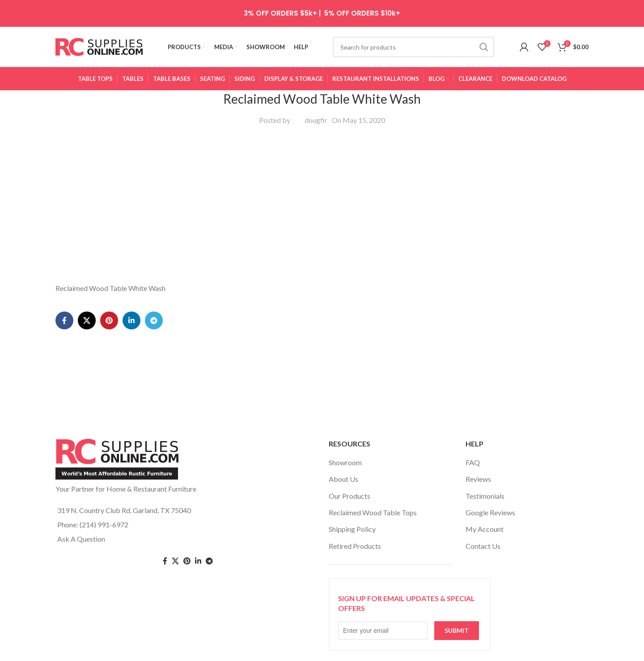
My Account (485, 529)
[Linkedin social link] (131, 320)
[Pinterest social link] (109, 320)
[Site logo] (99, 46)
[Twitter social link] (175, 561)
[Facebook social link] (64, 320)
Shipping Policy (352, 529)
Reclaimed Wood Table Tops (373, 512)
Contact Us (483, 546)
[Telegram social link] (154, 320)
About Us (343, 479)
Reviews (478, 479)
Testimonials (485, 496)
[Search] (413, 47)
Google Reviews (490, 512)
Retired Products (355, 546)
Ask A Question (81, 539)
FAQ (473, 462)
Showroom (345, 462)
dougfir (316, 120)
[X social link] (87, 320)
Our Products (350, 496)
